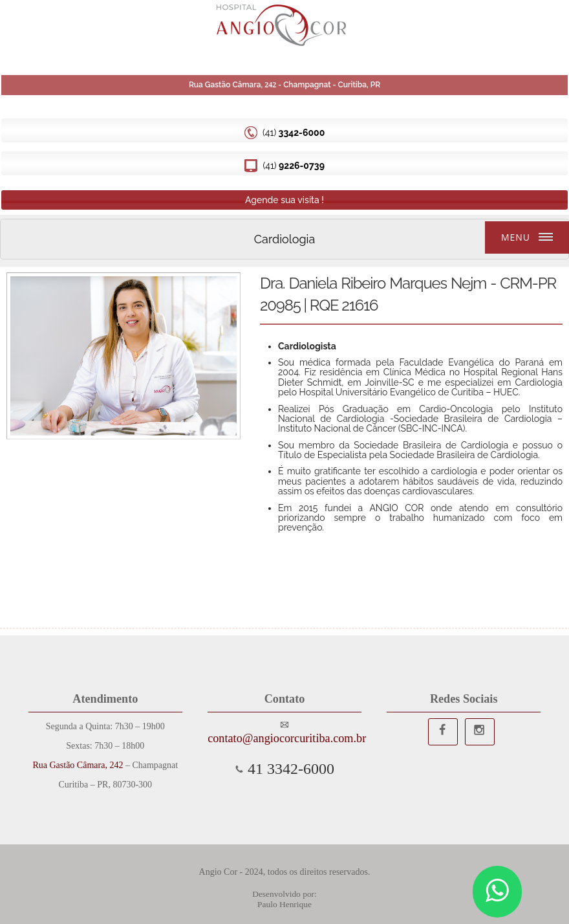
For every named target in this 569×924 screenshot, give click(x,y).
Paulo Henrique (284, 904)
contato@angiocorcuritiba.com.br (284, 738)
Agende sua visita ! (284, 200)
